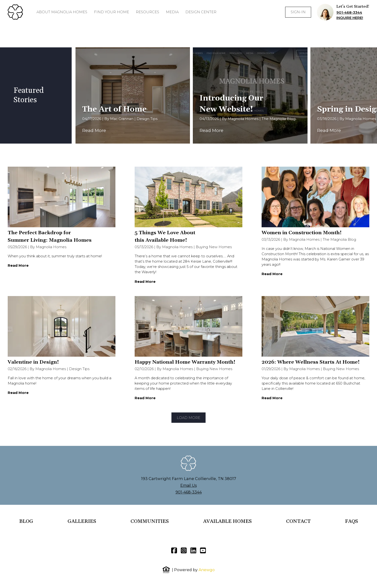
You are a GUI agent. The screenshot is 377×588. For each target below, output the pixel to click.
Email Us (188, 485)
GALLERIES (82, 521)
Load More (188, 418)
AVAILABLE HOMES (227, 521)
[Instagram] (184, 550)
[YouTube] (203, 550)
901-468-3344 (349, 13)
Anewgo (207, 570)
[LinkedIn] (193, 550)
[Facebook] (174, 550)
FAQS (352, 521)
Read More (94, 130)
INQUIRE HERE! (350, 18)
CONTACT (298, 521)
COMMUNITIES (150, 521)
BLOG (26, 521)
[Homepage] (15, 12)
